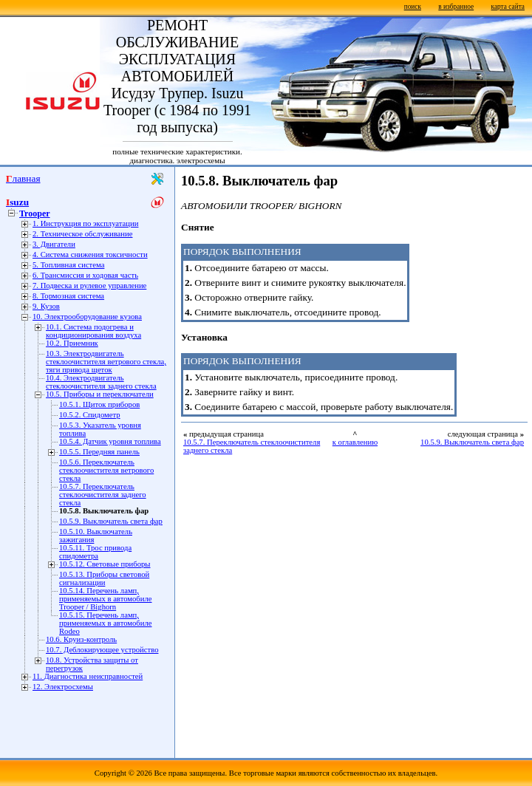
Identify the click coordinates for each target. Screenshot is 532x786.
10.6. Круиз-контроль (81, 639)
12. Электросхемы (63, 687)
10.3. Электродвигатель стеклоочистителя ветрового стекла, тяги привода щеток (106, 362)
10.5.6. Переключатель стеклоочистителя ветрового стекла (106, 470)
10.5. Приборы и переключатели (100, 394)
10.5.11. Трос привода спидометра (95, 552)
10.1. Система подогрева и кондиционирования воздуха (93, 331)
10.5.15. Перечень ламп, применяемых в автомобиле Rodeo (106, 623)
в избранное (456, 7)
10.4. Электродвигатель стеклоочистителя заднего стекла (101, 382)
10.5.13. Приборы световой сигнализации (104, 578)
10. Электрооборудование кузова (87, 317)
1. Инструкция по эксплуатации (85, 223)
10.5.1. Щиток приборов (99, 404)
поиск (413, 7)
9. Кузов (46, 306)
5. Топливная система (68, 265)
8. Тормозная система (68, 296)
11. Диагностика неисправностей (88, 676)
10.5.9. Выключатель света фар (111, 521)
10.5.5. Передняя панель (99, 452)
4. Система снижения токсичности (90, 254)
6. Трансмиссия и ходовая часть (85, 275)
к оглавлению (355, 442)
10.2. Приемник (72, 343)
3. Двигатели (54, 244)
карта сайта (508, 7)
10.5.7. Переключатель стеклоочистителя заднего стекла (103, 495)
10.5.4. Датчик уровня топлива (110, 441)
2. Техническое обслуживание (82, 234)
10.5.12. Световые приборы (105, 564)
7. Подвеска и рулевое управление (89, 286)
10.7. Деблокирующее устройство (102, 650)
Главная (23, 178)
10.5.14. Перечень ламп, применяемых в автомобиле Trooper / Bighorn (106, 599)
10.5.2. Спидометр (90, 415)
